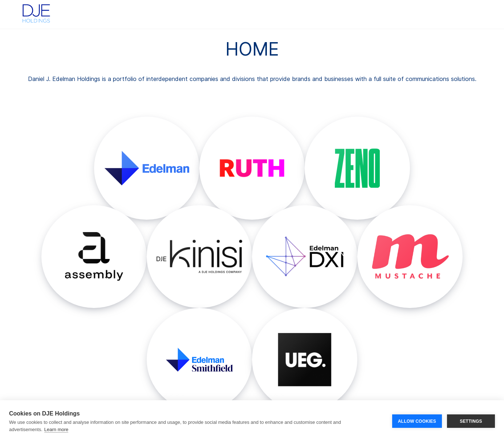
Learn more (56, 429)
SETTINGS (471, 421)
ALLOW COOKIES (417, 421)
